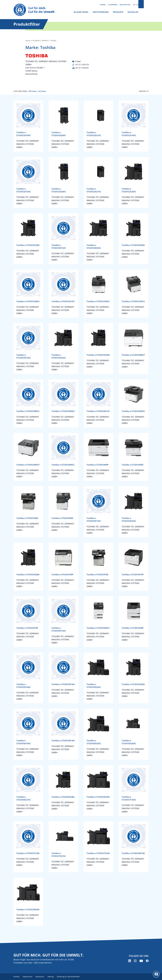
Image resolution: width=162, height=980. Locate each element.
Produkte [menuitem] (118, 12)
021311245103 (82, 64)
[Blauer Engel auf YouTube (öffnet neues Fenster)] (141, 961)
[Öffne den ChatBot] (156, 974)
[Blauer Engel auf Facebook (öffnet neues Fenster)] (147, 961)
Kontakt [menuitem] (16, 977)
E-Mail (78, 61)
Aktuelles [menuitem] (133, 12)
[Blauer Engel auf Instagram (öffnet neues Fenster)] (135, 961)
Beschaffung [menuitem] (125, 5)
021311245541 (82, 68)
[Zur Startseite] (36, 10)
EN (137, 5)
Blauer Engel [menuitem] (81, 12)
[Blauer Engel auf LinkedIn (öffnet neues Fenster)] (130, 961)
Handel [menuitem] (103, 5)
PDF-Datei (33, 91)
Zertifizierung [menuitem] (101, 12)
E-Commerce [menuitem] (113, 5)
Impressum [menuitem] (41, 977)
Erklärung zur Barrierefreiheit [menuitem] (70, 977)
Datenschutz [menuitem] (28, 977)
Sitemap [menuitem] (52, 977)
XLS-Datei (42, 91)
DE (134, 5)
